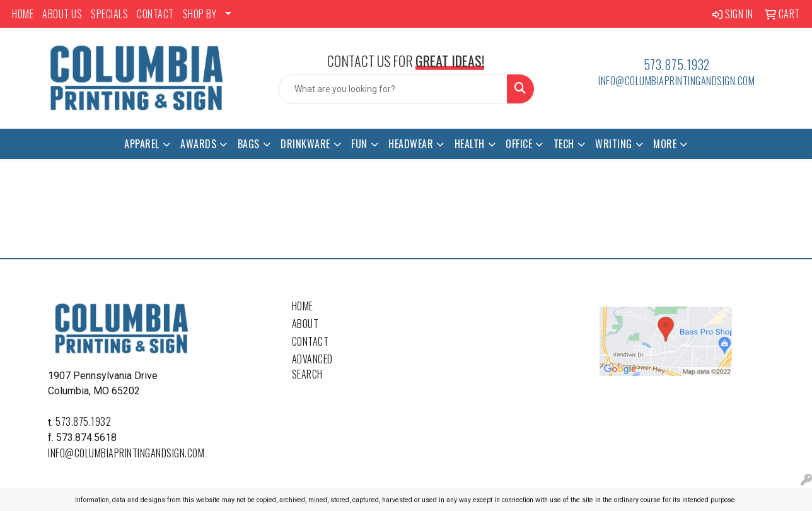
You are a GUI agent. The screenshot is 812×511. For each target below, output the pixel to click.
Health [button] (470, 144)
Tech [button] (564, 144)
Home (303, 306)
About (305, 324)
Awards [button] (198, 144)
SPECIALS (109, 14)
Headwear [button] (411, 144)
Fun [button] (359, 144)
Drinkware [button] (305, 144)
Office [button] (519, 144)
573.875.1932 (677, 64)
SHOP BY (200, 14)
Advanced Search (312, 367)
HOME (23, 14)
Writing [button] (614, 144)
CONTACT (155, 14)
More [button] (665, 144)
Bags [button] (249, 144)
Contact (310, 341)
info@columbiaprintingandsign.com (676, 81)
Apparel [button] (142, 144)
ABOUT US (62, 14)
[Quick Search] (392, 89)
